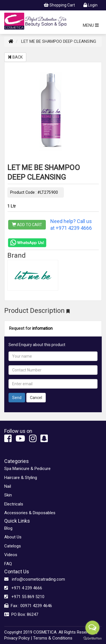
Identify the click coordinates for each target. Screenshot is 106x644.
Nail (8, 486)
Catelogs (13, 546)
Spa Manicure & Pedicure (27, 469)
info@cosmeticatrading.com (35, 579)
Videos (11, 555)
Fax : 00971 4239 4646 (28, 606)
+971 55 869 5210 (24, 597)
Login (90, 5)
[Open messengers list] (92, 628)
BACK (15, 57)
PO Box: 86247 (21, 614)
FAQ (8, 564)
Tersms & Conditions (53, 638)
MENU (91, 25)
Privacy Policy (17, 638)
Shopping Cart (59, 5)
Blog (8, 528)
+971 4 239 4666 (23, 588)
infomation (42, 328)
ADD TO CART (27, 225)
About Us (13, 537)
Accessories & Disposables (30, 513)
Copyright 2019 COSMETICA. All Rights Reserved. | (51, 632)
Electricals (14, 504)
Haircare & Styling (21, 478)
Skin (8, 495)
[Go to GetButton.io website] (92, 638)
